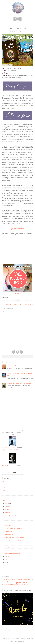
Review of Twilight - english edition (12, 516)
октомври (7, 510)
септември (7, 513)
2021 (4, 488)
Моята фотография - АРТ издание (12, 519)
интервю (27, 579)
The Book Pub (16, 639)
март (6, 572)
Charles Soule (5, 451)
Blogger (31, 639)
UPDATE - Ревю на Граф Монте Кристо (13, 528)
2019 (4, 494)
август (6, 556)
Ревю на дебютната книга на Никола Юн (14, 547)
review (25, 584)
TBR (27, 584)
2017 (4, 500)
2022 (4, 485)
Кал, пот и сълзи (6, 465)
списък (32, 583)
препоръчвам (20, 583)
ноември (7, 506)
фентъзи (5, 584)
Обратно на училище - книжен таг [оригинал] (15, 538)
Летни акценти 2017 (9, 531)
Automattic (15, 640)
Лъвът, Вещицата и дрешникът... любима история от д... (17, 544)
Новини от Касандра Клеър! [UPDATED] (13, 541)
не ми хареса (27, 581)
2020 (4, 491)
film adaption (18, 584)
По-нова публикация (7, 304)
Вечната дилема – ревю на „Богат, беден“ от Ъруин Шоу (20, 384)
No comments (23, 32)
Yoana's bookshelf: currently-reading (13, 433)
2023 (4, 481)
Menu (18, 19)
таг (2, 584)
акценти (10, 579)
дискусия (22, 579)
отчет (32, 581)
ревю (17, 26)
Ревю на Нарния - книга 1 (18, 230)
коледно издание (6, 581)
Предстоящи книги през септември (12, 553)
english (14, 584)
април (6, 569)
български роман (16, 579)
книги (31, 579)
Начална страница (17, 304)
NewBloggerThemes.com (18, 641)
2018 (4, 497)
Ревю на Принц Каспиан (17, 28)
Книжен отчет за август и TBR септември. (14, 550)
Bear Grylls (5, 467)
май (6, 566)
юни (6, 563)
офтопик (4, 583)
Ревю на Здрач (8, 525)
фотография (10, 584)
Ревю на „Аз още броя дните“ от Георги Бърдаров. (18, 365)
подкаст (8, 583)
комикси (12, 581)
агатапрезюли (5, 579)
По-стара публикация (28, 304)
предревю (13, 583)
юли (6, 559)
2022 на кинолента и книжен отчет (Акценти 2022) (17, 591)
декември (7, 503)
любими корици (18, 581)
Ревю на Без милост (9, 534)
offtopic (22, 584)
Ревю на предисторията (18, 228)
